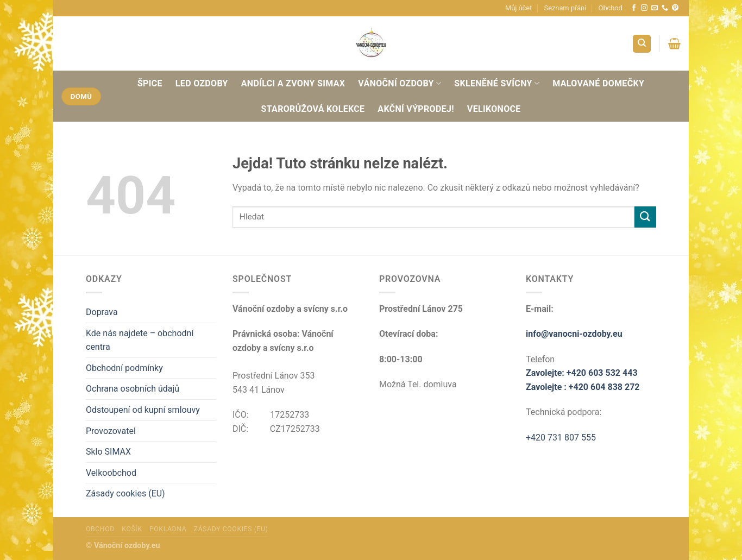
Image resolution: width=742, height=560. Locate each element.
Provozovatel (111, 431)
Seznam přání (565, 8)
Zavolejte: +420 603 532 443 (582, 373)
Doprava (102, 312)
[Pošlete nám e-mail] (655, 8)
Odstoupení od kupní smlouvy (143, 410)
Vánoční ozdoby (400, 83)
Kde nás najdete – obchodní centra (140, 340)
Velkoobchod (111, 473)
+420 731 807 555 (561, 438)
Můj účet (518, 8)
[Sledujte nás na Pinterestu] (675, 8)
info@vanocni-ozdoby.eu (574, 334)
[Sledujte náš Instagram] (644, 8)
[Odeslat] (645, 217)
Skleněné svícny (497, 83)
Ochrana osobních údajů (133, 389)
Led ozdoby (202, 83)
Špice (150, 83)
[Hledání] (642, 44)
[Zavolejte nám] (665, 8)
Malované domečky (598, 83)
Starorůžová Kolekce (313, 109)
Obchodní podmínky (124, 368)
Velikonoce (494, 109)
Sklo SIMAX (108, 452)
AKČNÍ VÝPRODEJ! (416, 109)
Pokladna (168, 529)
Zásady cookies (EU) (125, 493)
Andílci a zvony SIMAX (293, 83)
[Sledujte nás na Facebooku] (634, 8)
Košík (132, 529)
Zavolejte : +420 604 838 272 (583, 387)
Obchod (611, 8)
